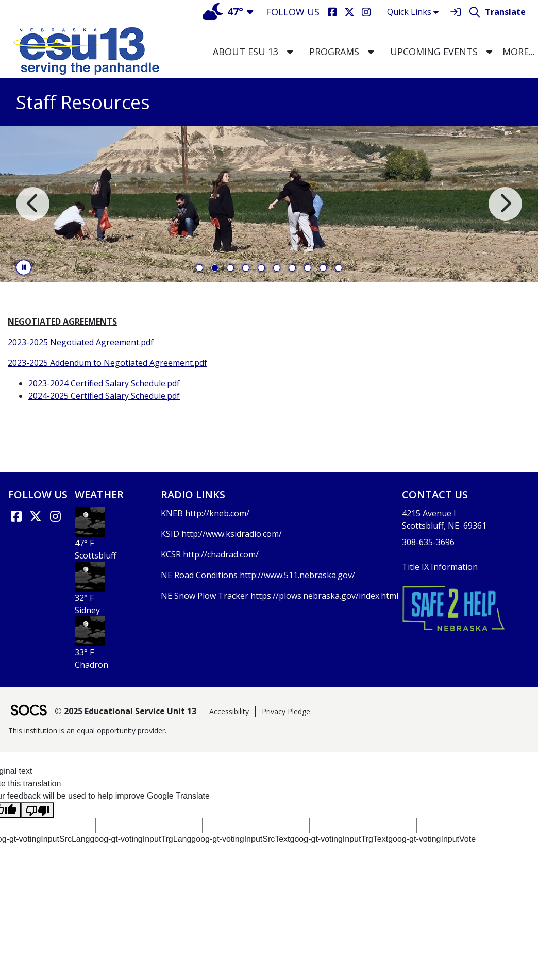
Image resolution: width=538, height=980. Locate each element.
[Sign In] (455, 12)
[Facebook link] (16, 516)
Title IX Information (440, 567)
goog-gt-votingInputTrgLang (140, 839)
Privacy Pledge (286, 711)
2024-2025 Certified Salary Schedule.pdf (104, 396)
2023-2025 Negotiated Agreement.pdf (81, 342)
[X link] (36, 516)
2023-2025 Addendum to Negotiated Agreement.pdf (107, 363)
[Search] (474, 12)
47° (223, 12)
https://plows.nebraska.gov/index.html (324, 596)
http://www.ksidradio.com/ (232, 534)
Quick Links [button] (413, 12)
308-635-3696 (428, 542)
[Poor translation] (38, 810)
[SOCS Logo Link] (28, 711)
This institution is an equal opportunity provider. (87, 730)
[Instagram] (366, 12)
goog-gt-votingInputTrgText (339, 839)
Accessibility (229, 711)
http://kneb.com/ (217, 513)
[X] (349, 12)
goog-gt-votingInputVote (432, 839)
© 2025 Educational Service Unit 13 (125, 711)
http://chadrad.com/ (221, 554)
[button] (290, 52)
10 (339, 268)
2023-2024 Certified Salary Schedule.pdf (104, 383)
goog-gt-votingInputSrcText (240, 839)
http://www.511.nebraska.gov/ (297, 575)
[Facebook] (332, 12)
